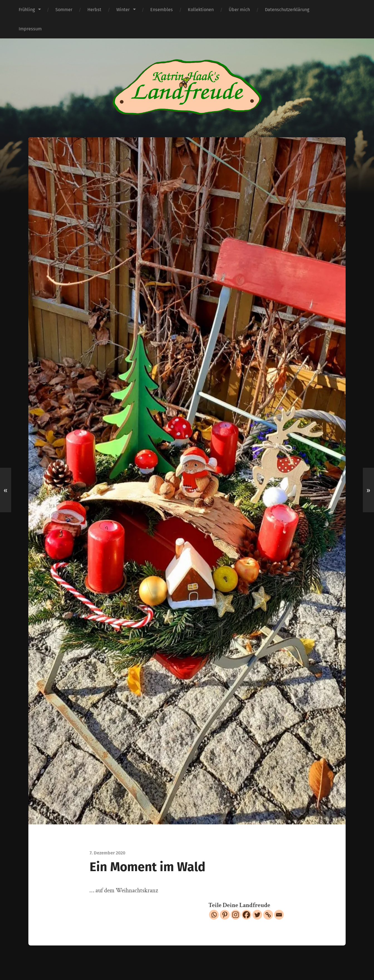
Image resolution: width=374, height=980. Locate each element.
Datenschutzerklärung (287, 10)
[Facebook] (246, 915)
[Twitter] (257, 915)
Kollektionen (201, 10)
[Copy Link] (268, 915)
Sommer (64, 10)
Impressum (30, 29)
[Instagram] (236, 915)
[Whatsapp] (214, 915)
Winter (123, 10)
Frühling (27, 10)
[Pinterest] (225, 915)
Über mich (239, 10)
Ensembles (162, 10)
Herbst (94, 10)
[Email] (279, 915)
